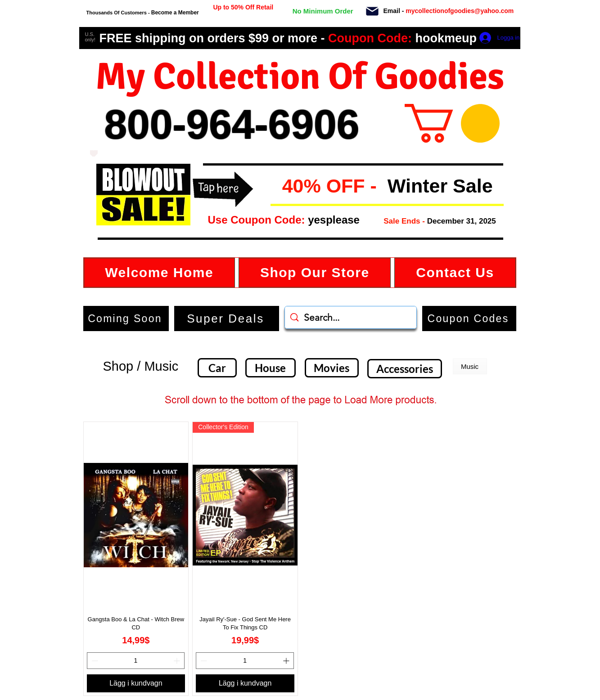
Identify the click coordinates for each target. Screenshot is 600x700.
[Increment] (178, 661)
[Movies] (332, 368)
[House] (271, 368)
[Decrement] (94, 661)
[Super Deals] (227, 319)
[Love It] (94, 153)
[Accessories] (405, 369)
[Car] (217, 368)
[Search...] (350, 317)
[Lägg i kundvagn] (136, 683)
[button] (277, 187)
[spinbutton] (136, 661)
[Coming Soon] (126, 319)
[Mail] (372, 11)
